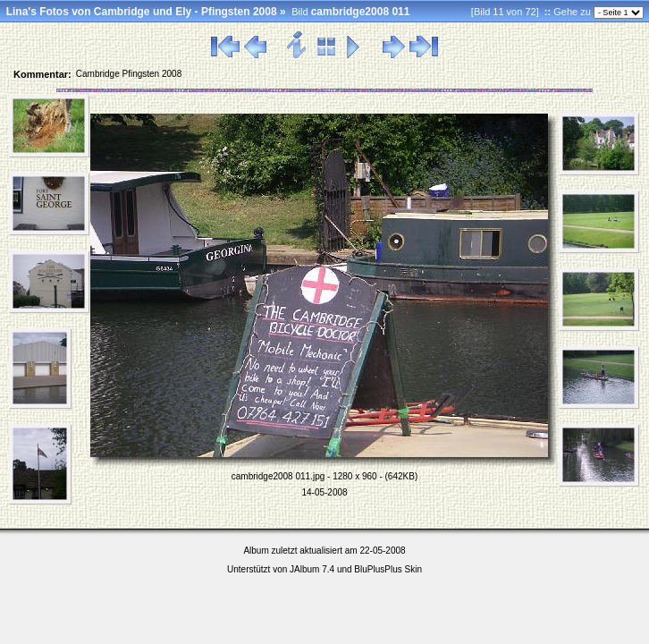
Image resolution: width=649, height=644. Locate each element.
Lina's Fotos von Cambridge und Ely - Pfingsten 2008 (142, 12)
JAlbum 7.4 (312, 569)
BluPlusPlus (378, 569)
